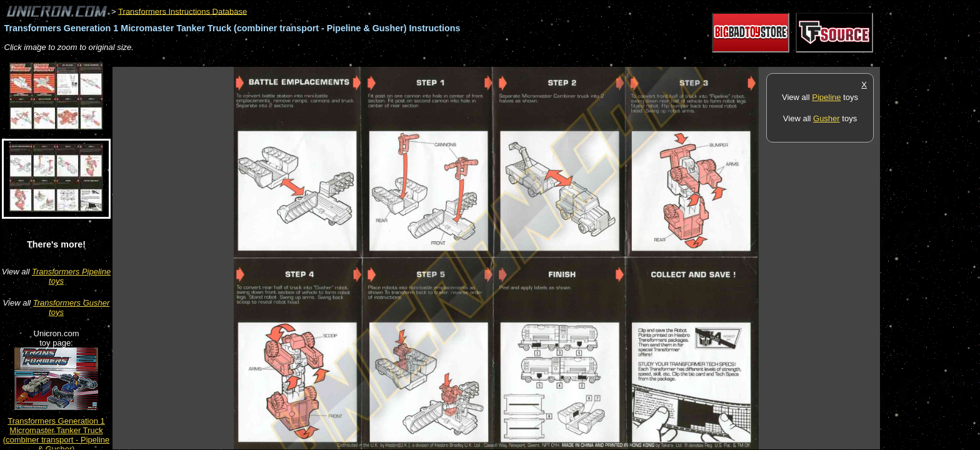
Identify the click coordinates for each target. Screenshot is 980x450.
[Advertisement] (340, 60)
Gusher (827, 118)
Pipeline (826, 97)
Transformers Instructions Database (182, 11)
